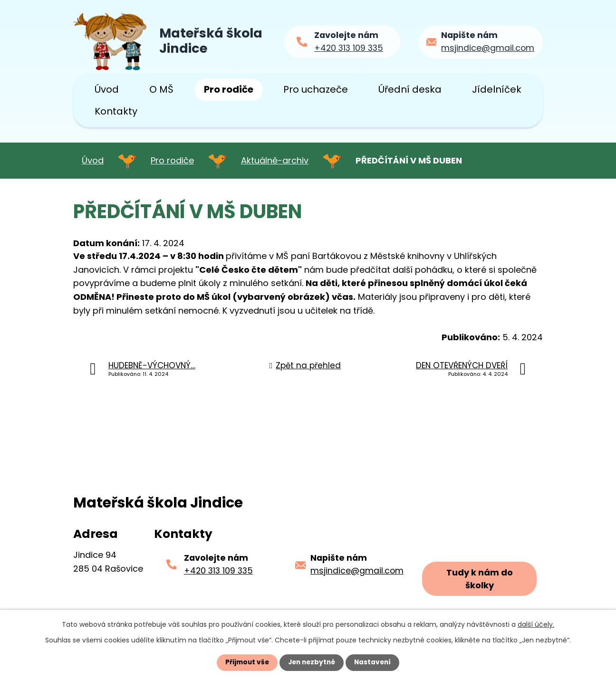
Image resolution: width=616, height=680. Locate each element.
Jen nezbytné (312, 662)
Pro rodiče (229, 89)
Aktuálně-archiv (275, 160)
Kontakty (116, 111)
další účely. (536, 624)
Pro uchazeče (316, 89)
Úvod (107, 89)
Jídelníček (497, 89)
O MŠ (161, 89)
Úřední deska (410, 89)
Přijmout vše (245, 662)
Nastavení (375, 662)
